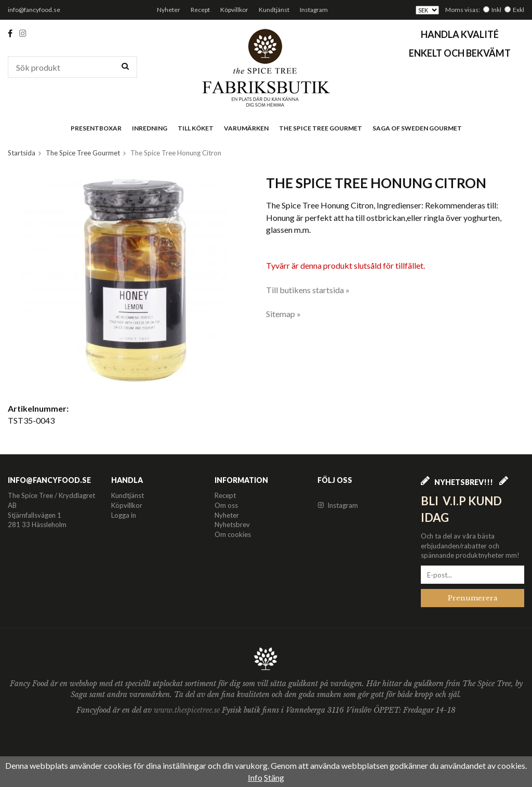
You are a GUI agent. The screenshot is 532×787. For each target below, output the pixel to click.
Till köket (196, 128)
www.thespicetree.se (188, 710)
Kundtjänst (274, 10)
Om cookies (233, 534)
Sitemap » (283, 314)
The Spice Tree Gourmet (321, 128)
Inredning (150, 128)
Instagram (314, 10)
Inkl (496, 10)
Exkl (518, 10)
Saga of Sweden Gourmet (417, 128)
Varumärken (246, 128)
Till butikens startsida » (308, 290)
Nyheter (169, 10)
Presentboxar (96, 128)
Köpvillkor (234, 10)
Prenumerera (473, 598)
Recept (200, 10)
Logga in (124, 515)
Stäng (274, 777)
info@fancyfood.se (34, 10)
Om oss (226, 505)
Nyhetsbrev (232, 524)
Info (255, 777)
